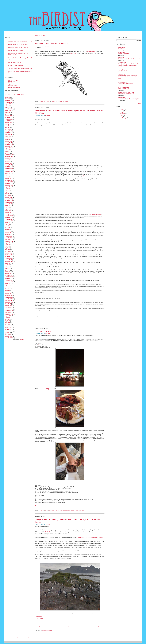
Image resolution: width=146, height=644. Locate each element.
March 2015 (8, 231)
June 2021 (7, 138)
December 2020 (9, 145)
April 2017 (7, 194)
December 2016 (9, 200)
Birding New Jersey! (124, 69)
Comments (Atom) (47, 630)
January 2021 (8, 143)
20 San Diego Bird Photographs (126, 94)
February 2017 (8, 197)
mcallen (60, 510)
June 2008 (7, 319)
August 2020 (8, 148)
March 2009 (8, 304)
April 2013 (7, 270)
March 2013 (8, 272)
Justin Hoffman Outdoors (95, 215)
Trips (10, 84)
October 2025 (8, 102)
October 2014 (8, 239)
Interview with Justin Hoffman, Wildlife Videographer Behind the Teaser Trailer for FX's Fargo (69, 112)
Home (6, 32)
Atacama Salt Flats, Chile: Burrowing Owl (129, 99)
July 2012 (7, 285)
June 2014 (7, 246)
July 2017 (7, 189)
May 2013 (7, 268)
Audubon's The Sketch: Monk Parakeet (52, 44)
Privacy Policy (16, 638)
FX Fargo (49, 322)
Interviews (11, 83)
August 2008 (8, 316)
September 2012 (9, 282)
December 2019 (9, 155)
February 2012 (8, 294)
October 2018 (8, 170)
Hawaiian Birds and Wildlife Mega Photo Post (20, 41)
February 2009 (8, 306)
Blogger (22, 339)
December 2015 (9, 216)
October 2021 (8, 134)
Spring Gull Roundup (124, 54)
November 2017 (9, 184)
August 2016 (8, 206)
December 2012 (9, 277)
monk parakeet (64, 101)
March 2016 (8, 211)
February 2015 (8, 233)
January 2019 (8, 165)
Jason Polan (73, 53)
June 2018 (7, 177)
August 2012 (8, 284)
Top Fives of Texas (43, 331)
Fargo (42, 322)
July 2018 (7, 175)
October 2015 (8, 219)
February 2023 (8, 122)
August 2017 (8, 187)
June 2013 (7, 267)
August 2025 (8, 104)
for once (85, 176)
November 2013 (9, 258)
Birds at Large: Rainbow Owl (16, 50)
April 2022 (7, 128)
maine (122, 115)
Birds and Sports (13, 86)
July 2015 (7, 224)
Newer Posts (39, 627)
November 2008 (9, 311)
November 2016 (9, 202)
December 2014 (9, 236)
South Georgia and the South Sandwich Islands (90, 538)
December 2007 (9, 329)
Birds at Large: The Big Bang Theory (18, 44)
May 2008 (7, 321)
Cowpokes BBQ (45, 389)
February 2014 (8, 253)
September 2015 (9, 221)
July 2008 (7, 317)
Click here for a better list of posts (14, 94)
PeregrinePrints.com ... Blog (126, 92)
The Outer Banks (123, 70)
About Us (6, 638)
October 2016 (8, 204)
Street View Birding (13, 80)
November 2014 (9, 238)
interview (55, 322)
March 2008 (8, 324)
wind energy (123, 118)
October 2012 (8, 280)
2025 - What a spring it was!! (126, 84)
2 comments (39, 320)
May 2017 (7, 192)
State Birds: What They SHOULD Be (18, 47)
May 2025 (7, 107)
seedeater (67, 510)
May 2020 (7, 151)
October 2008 (8, 312)
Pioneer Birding (123, 82)
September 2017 (9, 185)
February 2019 (8, 163)
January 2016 (8, 214)
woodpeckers (63, 322)
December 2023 (9, 117)
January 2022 (8, 131)
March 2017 (8, 195)
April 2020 (7, 153)
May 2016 (7, 209)
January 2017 (8, 199)
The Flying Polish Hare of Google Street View (20, 68)
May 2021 (7, 139)
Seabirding (122, 74)
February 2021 (8, 141)
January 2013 (8, 275)
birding (48, 101)
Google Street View (51, 621)
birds (47, 510)
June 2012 (7, 287)
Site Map (11, 638)
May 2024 (7, 112)
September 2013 (9, 262)
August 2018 (8, 173)
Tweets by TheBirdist (41, 35)
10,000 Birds (122, 47)
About (12, 32)
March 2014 (8, 251)
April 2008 (7, 323)
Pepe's (40, 345)
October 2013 (8, 260)
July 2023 (7, 121)
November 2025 (9, 100)
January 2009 (8, 307)
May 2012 (7, 289)
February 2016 (8, 212)
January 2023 (8, 124)
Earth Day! (121, 49)
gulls (121, 112)
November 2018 (9, 168)
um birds (81, 510)
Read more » (39, 506)
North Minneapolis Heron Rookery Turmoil (129, 59)
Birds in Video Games (14, 87)
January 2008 (8, 328)
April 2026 (7, 97)
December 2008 (9, 309)
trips (76, 510)
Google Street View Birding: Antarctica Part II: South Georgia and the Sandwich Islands (69, 521)
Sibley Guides (122, 62)
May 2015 (7, 228)
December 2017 (9, 182)
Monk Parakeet (91, 51)
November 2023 (9, 119)
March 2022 (8, 129)
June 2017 (7, 190)
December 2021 (9, 133)
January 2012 (8, 295)
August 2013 (8, 263)
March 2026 (8, 99)
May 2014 (7, 248)
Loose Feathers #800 (124, 89)
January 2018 (8, 180)
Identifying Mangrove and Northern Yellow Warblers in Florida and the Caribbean (129, 65)
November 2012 (9, 279)
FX (45, 322)
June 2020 (7, 150)
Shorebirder (122, 52)
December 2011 (9, 297)
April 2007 (7, 333)
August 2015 (8, 222)
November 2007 (9, 331)
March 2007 (8, 334)
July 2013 (7, 265)
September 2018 (9, 172)
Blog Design (27, 638)
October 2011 (8, 301)
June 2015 (7, 226)
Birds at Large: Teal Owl (15, 62)
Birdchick (121, 57)
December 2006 (9, 338)
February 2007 (8, 336)
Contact (25, 32)
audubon (43, 101)
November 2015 (9, 217)
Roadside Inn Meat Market (69, 433)
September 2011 (9, 302)
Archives (19, 32)
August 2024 (8, 111)
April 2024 (7, 114)
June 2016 (7, 207)
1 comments (39, 99)
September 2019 (9, 156)
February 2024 (8, 116)
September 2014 (9, 241)
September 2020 (9, 146)
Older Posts (101, 627)
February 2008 (8, 326)
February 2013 (8, 273)
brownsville (53, 510)
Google (42, 621)
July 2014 (7, 245)
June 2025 (7, 105)
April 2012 (7, 290)
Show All (140, 103)
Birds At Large (12, 82)
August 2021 (8, 136)
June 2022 (7, 126)
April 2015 (7, 229)
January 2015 (8, 234)
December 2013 (9, 256)
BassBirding (122, 97)
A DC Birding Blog (124, 87)
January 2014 (8, 255)
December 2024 (9, 109)
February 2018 (8, 178)
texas (72, 510)
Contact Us (22, 638)
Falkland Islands (49, 532)
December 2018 (9, 167)
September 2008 (9, 314)
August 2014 (8, 243)
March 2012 (8, 292)
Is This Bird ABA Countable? (16, 65)
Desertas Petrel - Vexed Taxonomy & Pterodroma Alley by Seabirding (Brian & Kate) (129, 77)
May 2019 (7, 162)
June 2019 (7, 160)
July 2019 (7, 158)
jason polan (55, 101)
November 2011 (9, 299)
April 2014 (7, 250)
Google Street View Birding (67, 621)
